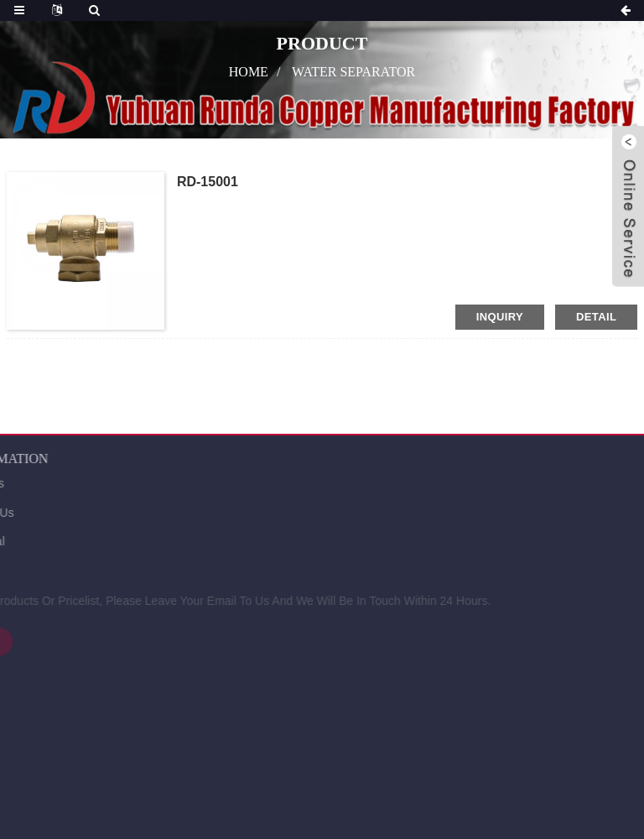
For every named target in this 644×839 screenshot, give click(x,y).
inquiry (500, 317)
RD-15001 (208, 182)
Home (249, 72)
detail (596, 317)
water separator (353, 72)
